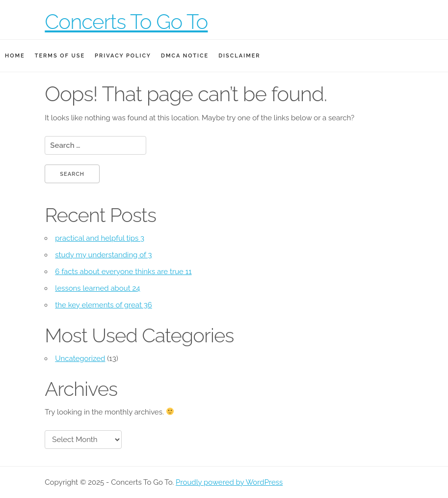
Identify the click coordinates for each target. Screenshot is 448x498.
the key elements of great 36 (104, 305)
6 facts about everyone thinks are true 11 (123, 272)
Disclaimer (239, 56)
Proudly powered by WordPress (229, 482)
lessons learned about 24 (97, 288)
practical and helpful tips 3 (100, 238)
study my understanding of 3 (103, 255)
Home (15, 56)
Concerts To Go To (126, 22)
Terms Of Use (60, 56)
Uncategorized (80, 359)
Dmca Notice (185, 56)
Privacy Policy (123, 56)
